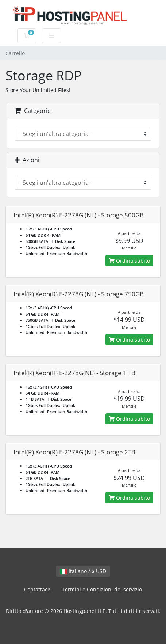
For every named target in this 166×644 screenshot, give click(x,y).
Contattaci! (37, 589)
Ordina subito (129, 261)
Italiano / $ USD (83, 571)
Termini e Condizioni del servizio (102, 589)
